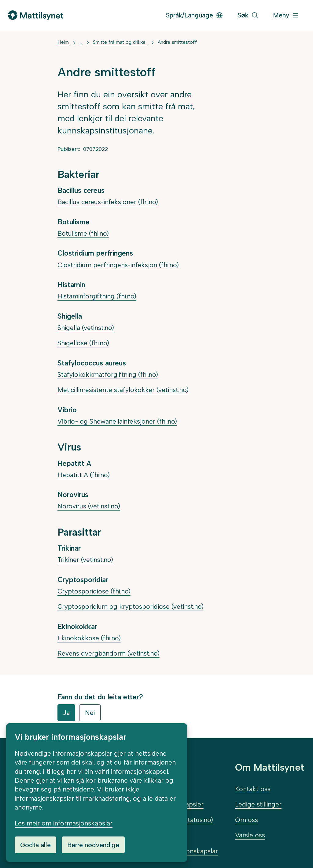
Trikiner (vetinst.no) (85, 560)
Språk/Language (195, 15)
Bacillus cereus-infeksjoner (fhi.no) (108, 202)
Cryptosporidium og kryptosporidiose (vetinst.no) (131, 606)
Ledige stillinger (258, 804)
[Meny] (286, 15)
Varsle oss (250, 835)
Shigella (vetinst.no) (86, 328)
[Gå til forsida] (35, 15)
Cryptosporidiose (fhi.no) (94, 591)
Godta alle (35, 845)
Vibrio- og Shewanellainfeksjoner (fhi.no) (117, 421)
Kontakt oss (253, 789)
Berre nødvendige (93, 845)
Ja (66, 713)
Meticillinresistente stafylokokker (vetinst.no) (123, 390)
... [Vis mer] (81, 42)
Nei (90, 713)
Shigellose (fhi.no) (83, 343)
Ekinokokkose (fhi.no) (89, 638)
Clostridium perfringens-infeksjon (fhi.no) (118, 265)
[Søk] (248, 15)
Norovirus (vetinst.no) (89, 506)
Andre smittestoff (177, 42)
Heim (63, 42)
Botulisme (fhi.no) (83, 233)
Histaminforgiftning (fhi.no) (97, 296)
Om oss (247, 820)
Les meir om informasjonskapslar (64, 823)
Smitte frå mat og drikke (120, 42)
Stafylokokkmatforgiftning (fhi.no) (108, 374)
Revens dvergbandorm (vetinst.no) (109, 653)
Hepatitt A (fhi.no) (84, 475)
